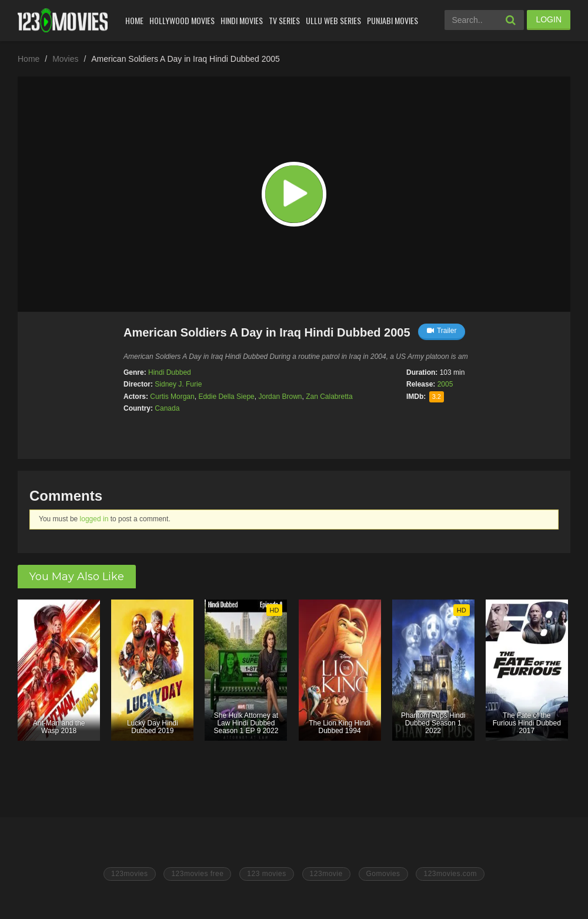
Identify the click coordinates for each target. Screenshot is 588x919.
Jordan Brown (280, 397)
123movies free (197, 874)
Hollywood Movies (182, 20)
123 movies (266, 874)
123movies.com (450, 874)
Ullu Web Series (333, 20)
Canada (167, 408)
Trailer (442, 331)
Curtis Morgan (172, 397)
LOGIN (549, 19)
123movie (326, 874)
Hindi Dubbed (170, 372)
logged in (94, 519)
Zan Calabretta (329, 397)
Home (134, 20)
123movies (130, 874)
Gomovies (383, 874)
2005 (445, 384)
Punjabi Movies (392, 20)
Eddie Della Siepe (226, 397)
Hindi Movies (242, 20)
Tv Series (284, 20)
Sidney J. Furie (178, 384)
